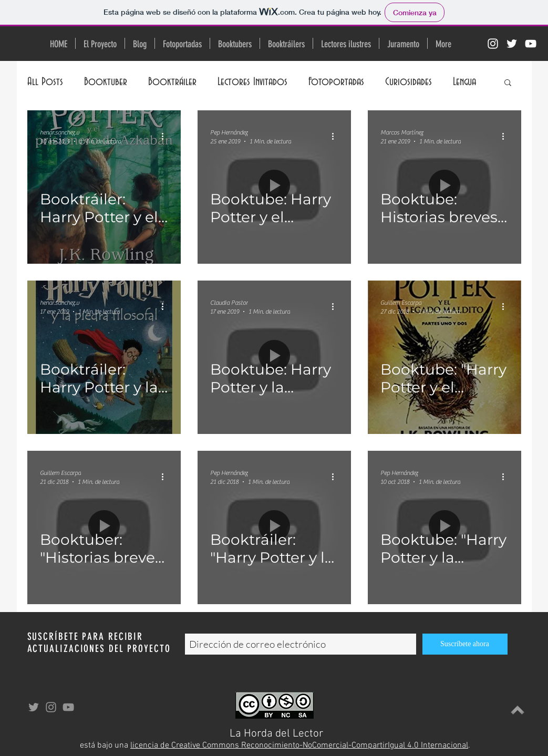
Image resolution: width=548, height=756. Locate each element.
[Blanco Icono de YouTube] (531, 44)
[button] (508, 83)
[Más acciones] (167, 136)
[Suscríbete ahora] (465, 644)
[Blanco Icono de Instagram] (493, 44)
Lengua (464, 82)
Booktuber (106, 82)
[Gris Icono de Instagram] (51, 707)
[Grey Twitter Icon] (34, 707)
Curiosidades (409, 82)
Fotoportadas (336, 82)
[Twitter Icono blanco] (512, 44)
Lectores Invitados (252, 82)
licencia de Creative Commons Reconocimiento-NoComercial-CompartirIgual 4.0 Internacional (299, 745)
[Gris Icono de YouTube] (68, 707)
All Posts (45, 82)
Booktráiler (172, 82)
